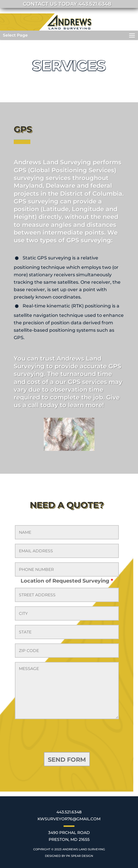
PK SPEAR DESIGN (80, 856)
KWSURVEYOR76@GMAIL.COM (69, 819)
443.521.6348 (69, 812)
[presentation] (58, 737)
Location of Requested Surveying (67, 581)
